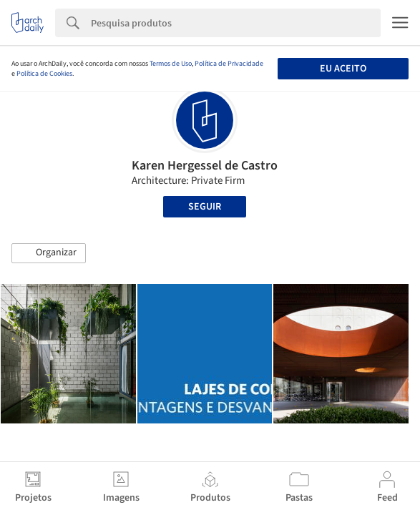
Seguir (205, 207)
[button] (49, 253)
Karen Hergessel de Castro (205, 166)
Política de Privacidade (229, 64)
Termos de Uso (171, 64)
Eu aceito (343, 69)
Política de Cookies (44, 74)
